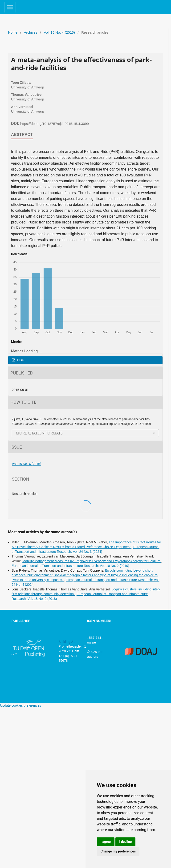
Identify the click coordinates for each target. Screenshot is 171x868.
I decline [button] (125, 842)
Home (13, 32)
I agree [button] (106, 842)
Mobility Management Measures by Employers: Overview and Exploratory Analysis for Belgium (92, 561)
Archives (31, 32)
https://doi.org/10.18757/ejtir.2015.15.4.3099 (55, 124)
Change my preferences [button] (118, 851)
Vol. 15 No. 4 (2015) (59, 32)
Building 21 (67, 642)
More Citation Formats (39, 433)
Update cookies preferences (20, 705)
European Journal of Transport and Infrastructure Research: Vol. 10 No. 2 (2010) (70, 566)
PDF (20, 360)
